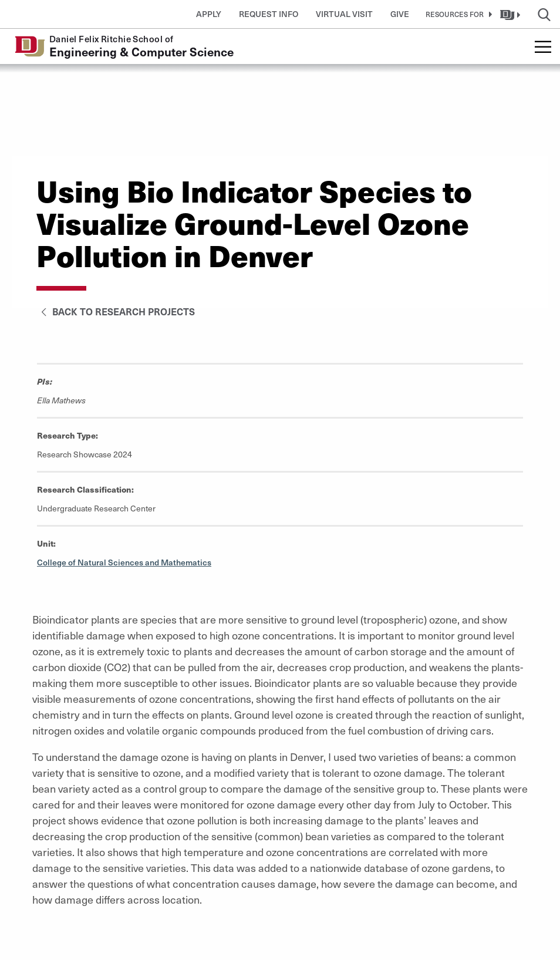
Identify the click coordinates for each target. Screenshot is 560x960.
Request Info (269, 14)
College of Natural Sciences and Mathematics (124, 562)
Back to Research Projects (116, 311)
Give (400, 14)
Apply (209, 14)
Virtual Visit (344, 14)
